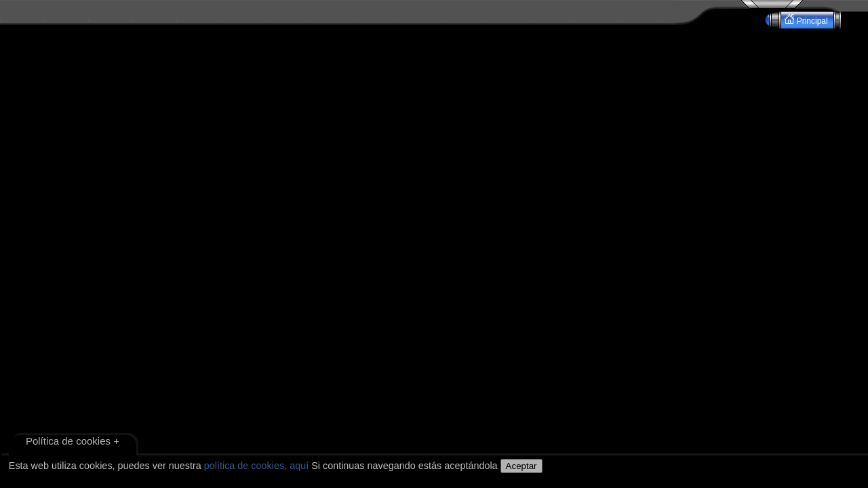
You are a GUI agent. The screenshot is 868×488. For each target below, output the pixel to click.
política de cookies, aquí (256, 466)
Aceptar (521, 466)
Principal (807, 20)
